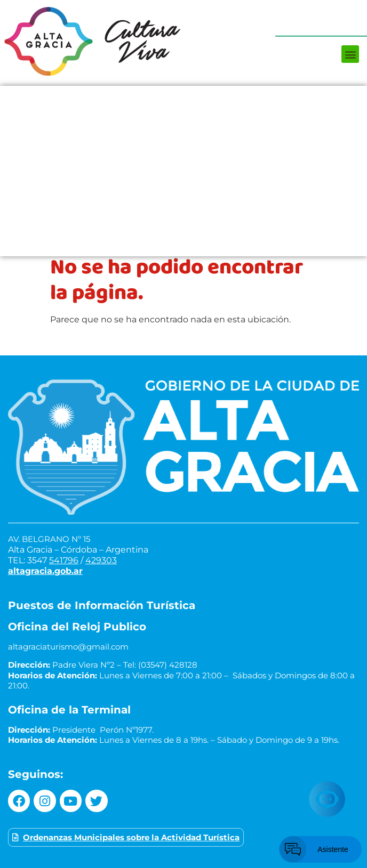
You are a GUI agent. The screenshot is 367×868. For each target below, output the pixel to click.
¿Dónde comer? (183, 139)
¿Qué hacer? (184, 118)
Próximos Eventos (184, 96)
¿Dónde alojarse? (184, 160)
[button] (350, 54)
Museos (184, 203)
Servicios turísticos (183, 224)
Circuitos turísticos (183, 182)
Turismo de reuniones (184, 246)
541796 (64, 560)
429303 (101, 560)
